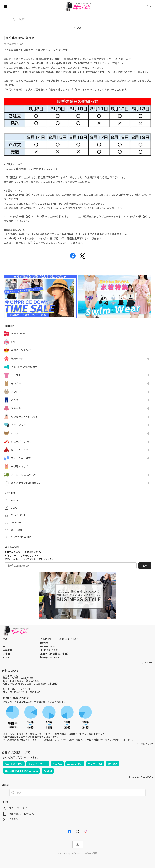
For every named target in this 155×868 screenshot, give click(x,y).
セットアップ (18, 425)
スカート (16, 408)
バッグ (15, 433)
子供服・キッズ (20, 467)
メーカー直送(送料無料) (24, 475)
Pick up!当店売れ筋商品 (24, 367)
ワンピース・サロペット (24, 417)
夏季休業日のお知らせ (20, 38)
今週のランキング (21, 350)
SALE (14, 342)
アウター (16, 392)
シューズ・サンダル (22, 442)
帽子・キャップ (20, 450)
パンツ (15, 400)
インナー (16, 384)
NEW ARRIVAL (19, 334)
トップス (16, 375)
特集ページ (17, 359)
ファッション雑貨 (21, 458)
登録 (145, 566)
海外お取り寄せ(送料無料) (25, 483)
